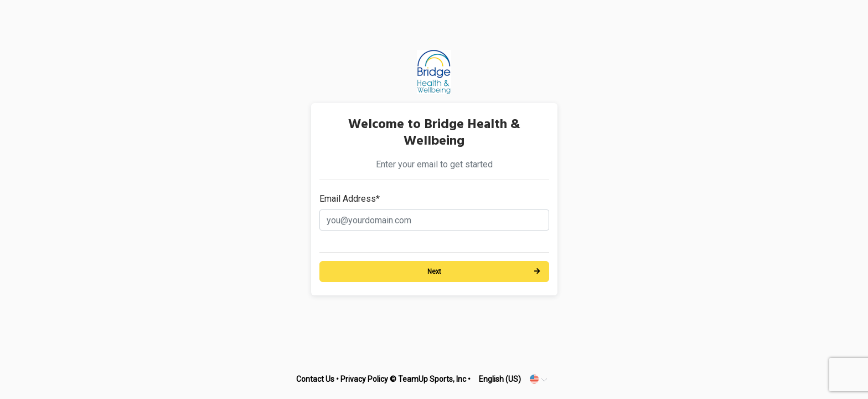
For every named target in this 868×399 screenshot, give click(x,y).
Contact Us (315, 379)
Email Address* (350, 199)
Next (434, 272)
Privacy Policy (364, 379)
